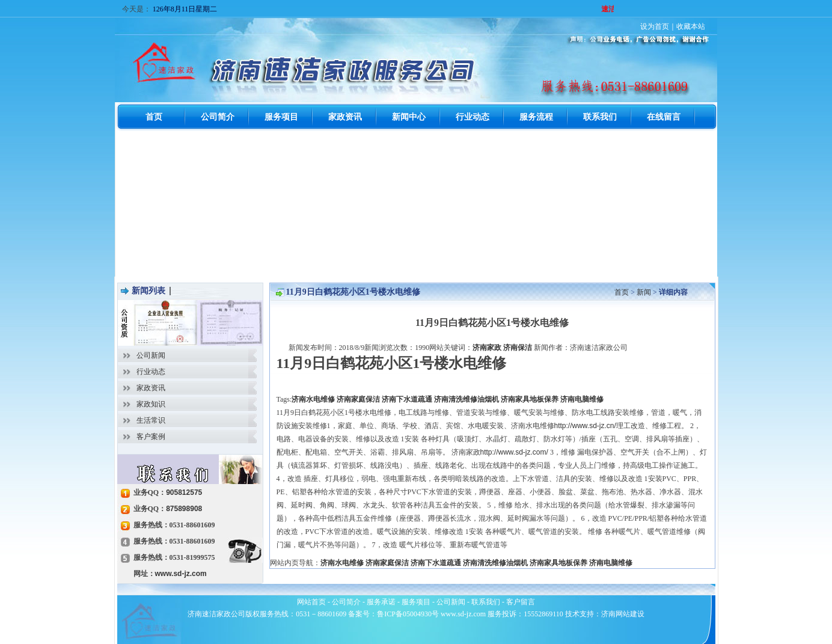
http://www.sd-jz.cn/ (585, 426)
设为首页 (655, 26)
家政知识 (151, 404)
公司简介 (346, 602)
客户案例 (151, 437)
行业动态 (151, 372)
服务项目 (416, 602)
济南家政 (487, 348)
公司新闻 (151, 355)
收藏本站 (691, 26)
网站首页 (311, 602)
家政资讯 (151, 388)
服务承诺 (381, 602)
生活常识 (151, 420)
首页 (622, 292)
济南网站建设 (623, 614)
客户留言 (521, 602)
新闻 (644, 292)
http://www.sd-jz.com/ (514, 452)
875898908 (184, 509)
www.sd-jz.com (181, 574)
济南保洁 (518, 348)
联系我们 (486, 602)
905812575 (184, 492)
